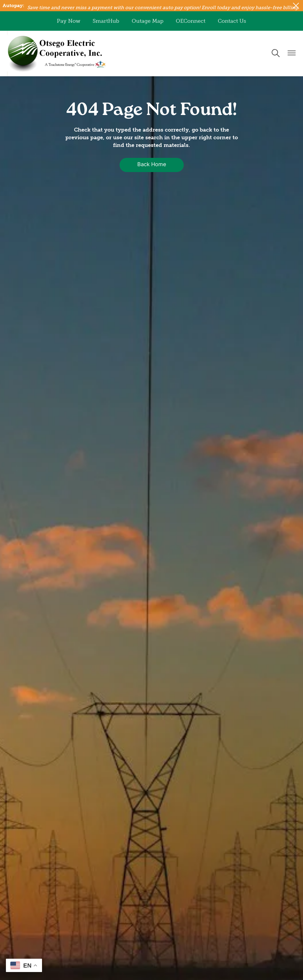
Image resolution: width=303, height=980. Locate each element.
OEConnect (191, 21)
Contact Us (232, 21)
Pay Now (69, 21)
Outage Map (148, 21)
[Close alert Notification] (296, 6)
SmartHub (106, 21)
